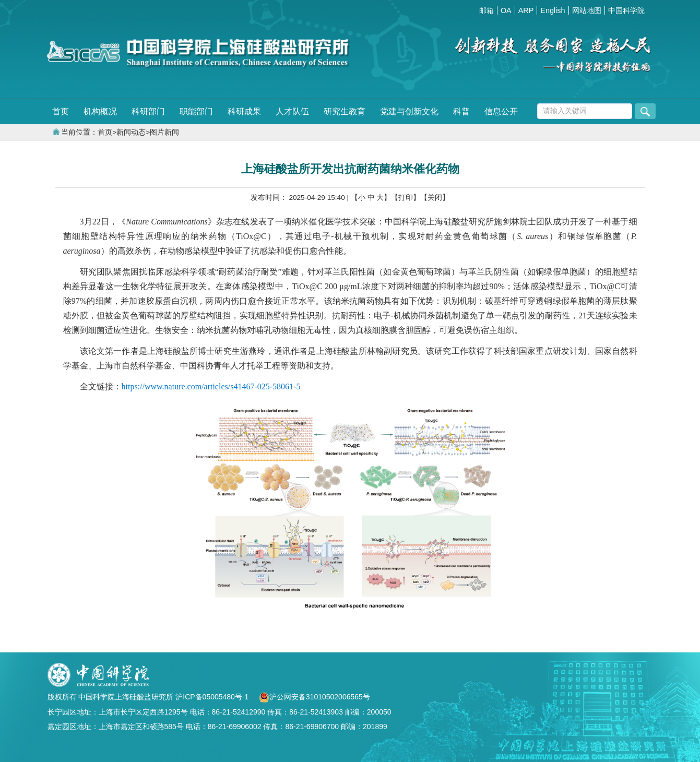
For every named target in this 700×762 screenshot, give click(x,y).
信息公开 (501, 111)
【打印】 (406, 198)
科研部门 (148, 111)
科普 (461, 111)
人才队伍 (292, 111)
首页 (61, 111)
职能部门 (196, 111)
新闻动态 (131, 132)
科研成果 (244, 111)
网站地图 (587, 10)
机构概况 (100, 111)
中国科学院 (626, 10)
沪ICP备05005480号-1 (213, 697)
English (553, 10)
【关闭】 (435, 198)
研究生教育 (345, 111)
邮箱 (487, 10)
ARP (526, 10)
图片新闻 (164, 132)
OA (506, 10)
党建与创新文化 (409, 111)
